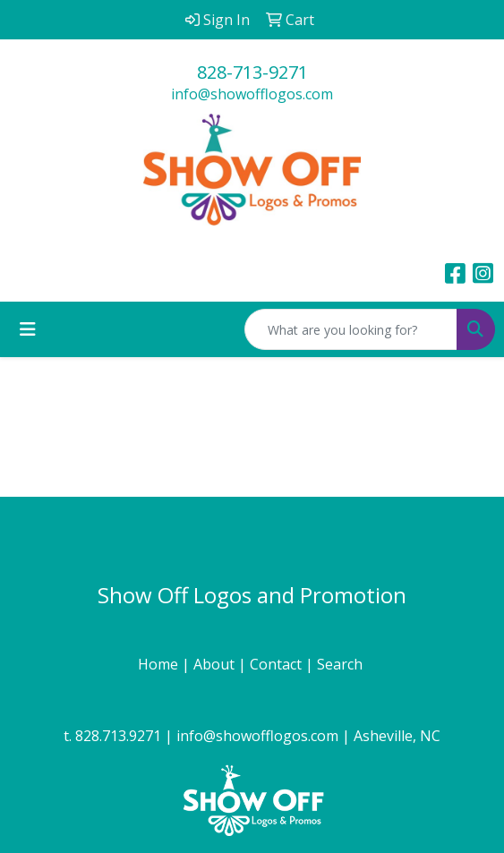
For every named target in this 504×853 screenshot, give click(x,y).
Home (160, 664)
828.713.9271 (118, 736)
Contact (278, 664)
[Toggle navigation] (28, 329)
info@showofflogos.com (252, 94)
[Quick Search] (351, 329)
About (216, 664)
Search (342, 664)
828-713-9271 (252, 72)
